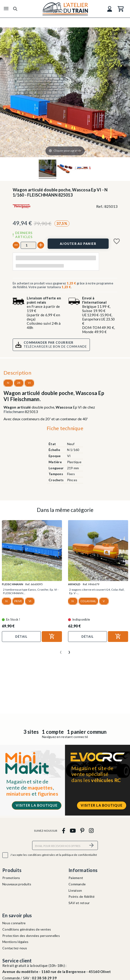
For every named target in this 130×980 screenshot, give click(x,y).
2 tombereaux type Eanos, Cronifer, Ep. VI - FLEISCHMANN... (31, 591)
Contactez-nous (15, 948)
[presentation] (61, 650)
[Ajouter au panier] (78, 244)
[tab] (65, 429)
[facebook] (63, 830)
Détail (21, 637)
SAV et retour (79, 903)
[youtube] (73, 830)
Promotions (11, 878)
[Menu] (6, 9)
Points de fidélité (82, 896)
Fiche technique (65, 428)
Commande (77, 884)
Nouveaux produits (17, 884)
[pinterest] (82, 830)
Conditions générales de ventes (27, 929)
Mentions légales (15, 942)
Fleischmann (14, 412)
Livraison (75, 890)
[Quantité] (28, 245)
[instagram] (91, 830)
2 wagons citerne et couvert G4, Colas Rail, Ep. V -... (97, 591)
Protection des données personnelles (31, 936)
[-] (16, 245)
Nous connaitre (14, 923)
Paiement (76, 878)
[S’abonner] (92, 845)
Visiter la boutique (37, 805)
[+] (41, 245)
